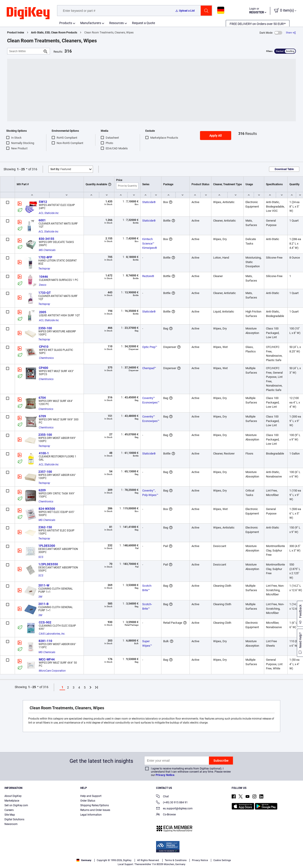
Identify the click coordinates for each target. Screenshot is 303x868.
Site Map (10, 815)
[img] (28, 13)
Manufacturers (91, 23)
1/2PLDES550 (48, 564)
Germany (84, 860)
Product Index (16, 33)
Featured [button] (61, 169)
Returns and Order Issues (95, 810)
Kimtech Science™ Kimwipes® (150, 243)
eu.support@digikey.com (174, 809)
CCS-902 (45, 622)
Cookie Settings (222, 860)
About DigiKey (13, 796)
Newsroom (11, 824)
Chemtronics (46, 358)
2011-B (43, 604)
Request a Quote (143, 23)
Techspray (44, 269)
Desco (43, 285)
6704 (42, 398)
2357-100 (45, 472)
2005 (43, 312)
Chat (162, 797)
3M (40, 597)
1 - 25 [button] (21, 169)
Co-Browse (166, 815)
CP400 (43, 368)
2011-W (44, 585)
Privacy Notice (165, 775)
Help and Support (91, 796)
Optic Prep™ (150, 347)
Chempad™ (149, 368)
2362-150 (45, 527)
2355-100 (45, 435)
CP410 (44, 347)
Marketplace (12, 801)
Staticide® (149, 202)
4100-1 (44, 453)
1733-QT (45, 293)
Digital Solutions (14, 819)
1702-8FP (45, 257)
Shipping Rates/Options (95, 805)
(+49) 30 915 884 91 (172, 803)
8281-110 (45, 641)
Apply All (216, 136)
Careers (9, 810)
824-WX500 (47, 509)
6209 (42, 490)
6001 (42, 220)
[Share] (291, 33)
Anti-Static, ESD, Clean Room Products (54, 33)
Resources (116, 23)
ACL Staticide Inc (49, 213)
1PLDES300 (47, 546)
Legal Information (91, 815)
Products (66, 23)
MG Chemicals (47, 250)
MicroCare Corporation (52, 671)
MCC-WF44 (47, 659)
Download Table (284, 169)
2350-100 (45, 328)
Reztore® (148, 276)
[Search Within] (25, 51)
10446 (43, 277)
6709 (42, 416)
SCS (41, 557)
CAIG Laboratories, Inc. (52, 634)
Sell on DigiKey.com (16, 805)
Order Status (88, 801)
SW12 (43, 202)
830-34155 (46, 239)
